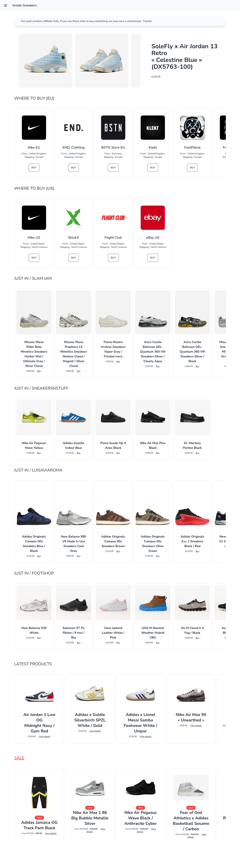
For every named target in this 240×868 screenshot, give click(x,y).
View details (44, 736)
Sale (19, 758)
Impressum (120, 860)
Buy (34, 168)
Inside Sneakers (25, 5)
